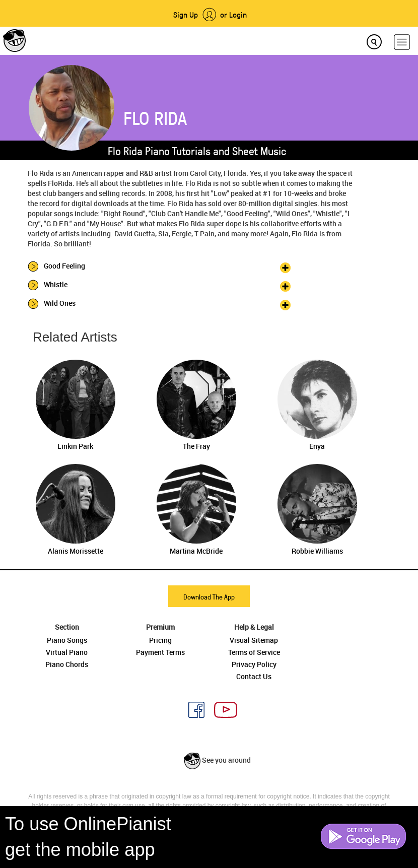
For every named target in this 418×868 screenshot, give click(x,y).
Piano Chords (67, 664)
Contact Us (254, 676)
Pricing (160, 640)
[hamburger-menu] (402, 42)
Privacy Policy (254, 664)
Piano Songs (67, 640)
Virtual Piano (67, 652)
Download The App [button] (209, 597)
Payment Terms (160, 652)
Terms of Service (254, 652)
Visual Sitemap (254, 640)
